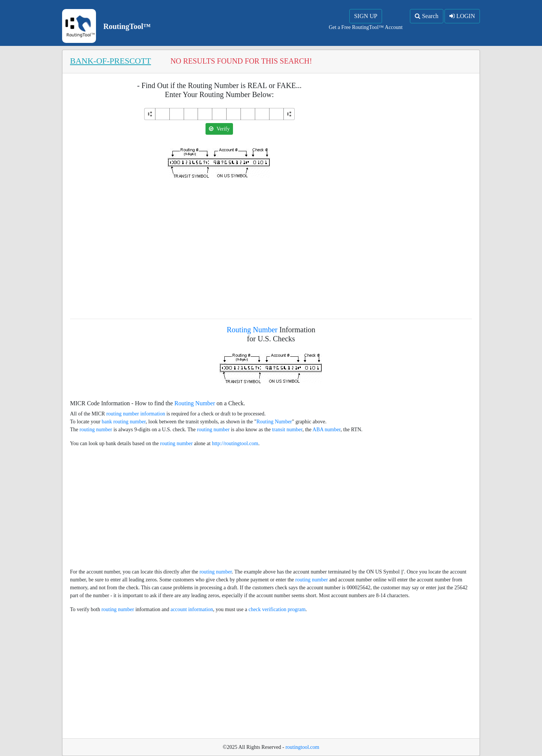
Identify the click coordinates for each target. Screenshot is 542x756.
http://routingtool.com (235, 443)
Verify (219, 129)
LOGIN (462, 16)
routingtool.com (302, 747)
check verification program (277, 609)
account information (192, 609)
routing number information (135, 414)
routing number (96, 430)
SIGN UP (366, 16)
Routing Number (252, 330)
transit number (287, 430)
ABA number (327, 430)
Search (427, 16)
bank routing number (124, 422)
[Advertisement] (219, 244)
